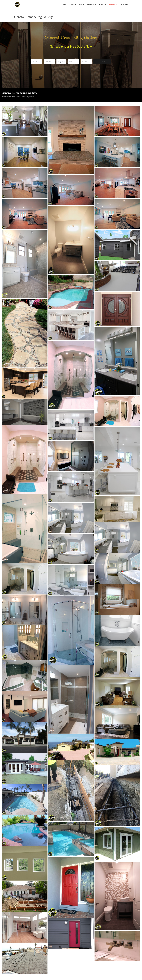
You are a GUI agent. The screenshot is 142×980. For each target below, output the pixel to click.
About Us (82, 5)
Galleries (112, 5)
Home (65, 5)
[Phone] (86, 62)
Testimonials (124, 5)
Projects (102, 5)
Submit (102, 62)
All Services (91, 5)
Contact (71, 5)
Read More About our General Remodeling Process (18, 97)
